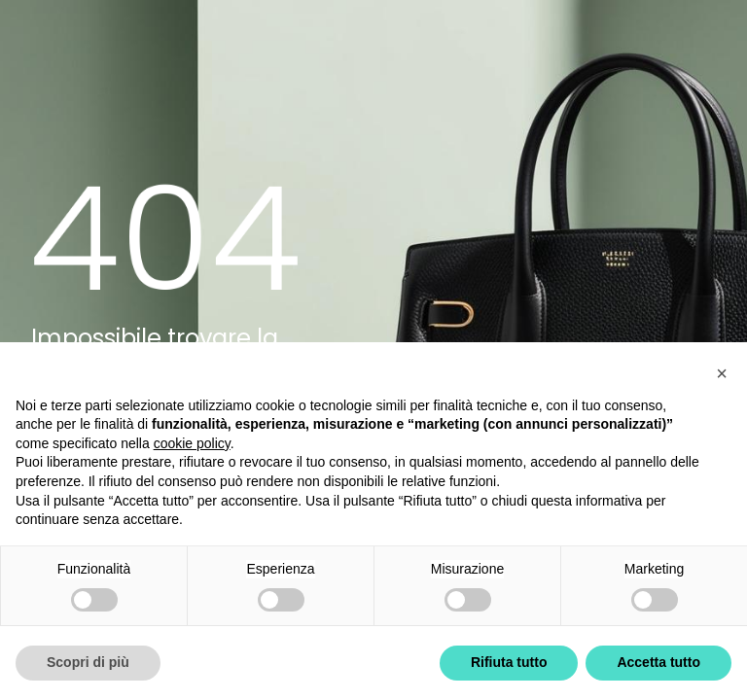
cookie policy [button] (192, 443)
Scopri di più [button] (88, 662)
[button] (722, 373)
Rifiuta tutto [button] (509, 662)
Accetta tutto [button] (658, 662)
